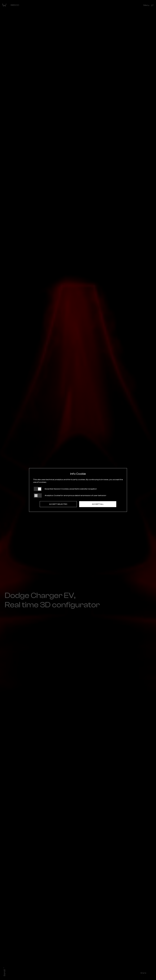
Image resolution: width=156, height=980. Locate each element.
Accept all (98, 504)
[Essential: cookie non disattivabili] (38, 489)
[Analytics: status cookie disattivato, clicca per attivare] (38, 496)
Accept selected (58, 504)
